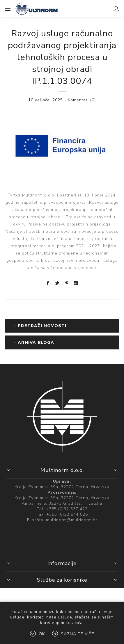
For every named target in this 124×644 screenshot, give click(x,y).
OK (42, 634)
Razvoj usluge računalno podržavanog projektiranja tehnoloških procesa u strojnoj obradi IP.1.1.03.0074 (62, 57)
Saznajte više (78, 634)
